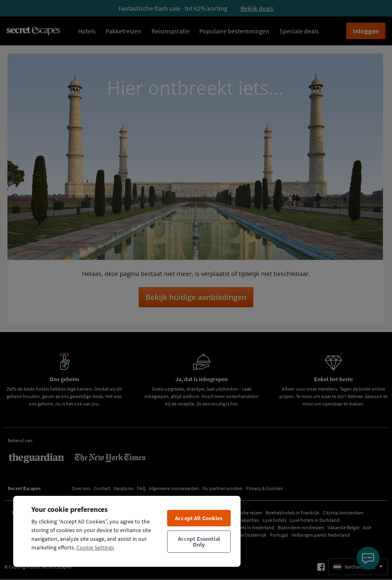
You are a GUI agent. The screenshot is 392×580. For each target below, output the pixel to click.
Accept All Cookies (199, 518)
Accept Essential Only (199, 542)
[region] (127, 531)
